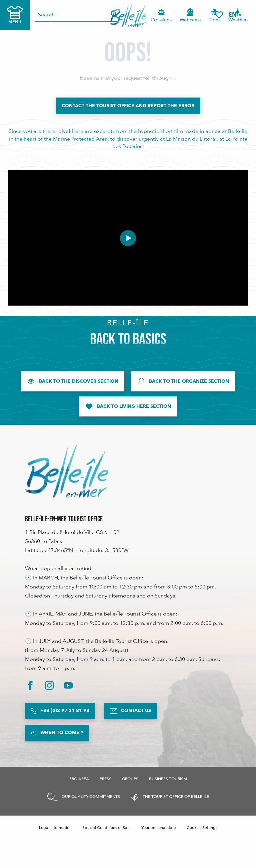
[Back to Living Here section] (128, 406)
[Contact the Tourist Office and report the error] (128, 106)
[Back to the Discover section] (73, 381)
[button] (235, 15)
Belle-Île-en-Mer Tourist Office (64, 519)
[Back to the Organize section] (183, 381)
